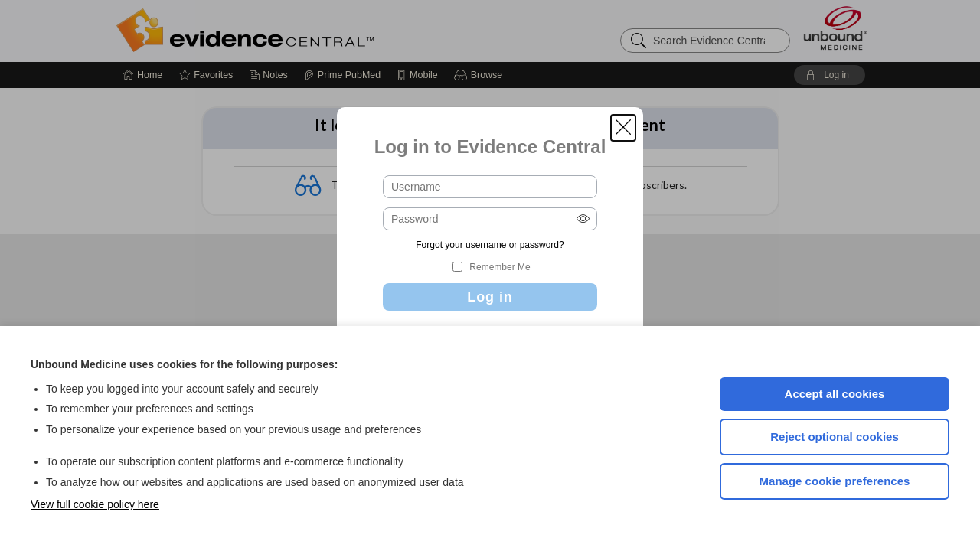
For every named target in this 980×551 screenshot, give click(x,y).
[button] (623, 128)
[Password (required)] (490, 219)
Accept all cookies (835, 394)
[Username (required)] (490, 187)
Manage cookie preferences (835, 481)
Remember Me (500, 267)
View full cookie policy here (95, 504)
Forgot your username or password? (490, 245)
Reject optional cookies (835, 437)
